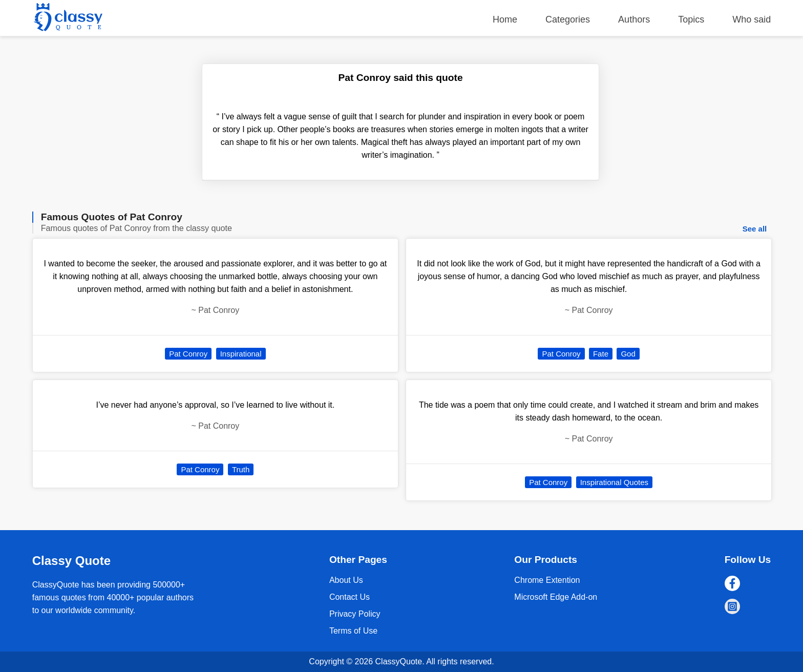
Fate (601, 354)
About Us (346, 580)
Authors (634, 19)
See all (755, 229)
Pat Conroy (188, 354)
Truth (241, 469)
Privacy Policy (355, 614)
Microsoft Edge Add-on (556, 597)
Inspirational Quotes (614, 482)
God (628, 354)
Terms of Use (353, 631)
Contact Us (350, 597)
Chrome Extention (547, 580)
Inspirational (241, 354)
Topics (691, 19)
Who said (752, 19)
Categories (568, 19)
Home (505, 19)
